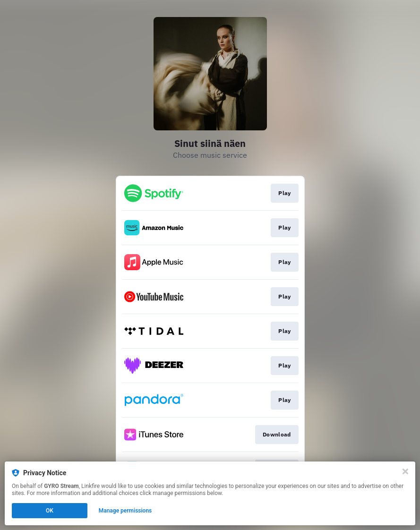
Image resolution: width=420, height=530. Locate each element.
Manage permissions (125, 511)
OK (50, 511)
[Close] (405, 471)
